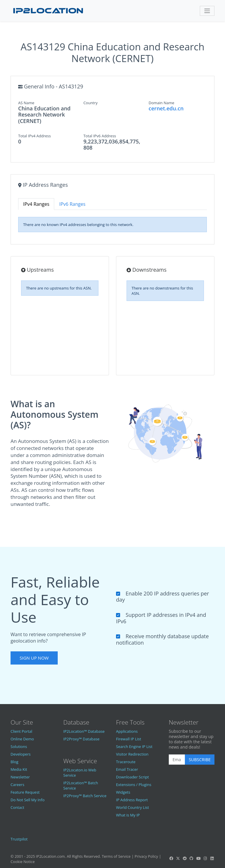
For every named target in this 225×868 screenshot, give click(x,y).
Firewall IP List (129, 739)
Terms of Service (116, 856)
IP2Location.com (51, 856)
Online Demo (22, 739)
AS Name (26, 103)
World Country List (132, 807)
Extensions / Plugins (134, 785)
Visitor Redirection (132, 754)
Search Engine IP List (134, 747)
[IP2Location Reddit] (185, 858)
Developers (21, 754)
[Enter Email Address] (177, 760)
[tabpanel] (112, 225)
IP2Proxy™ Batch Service (85, 796)
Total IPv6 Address (100, 136)
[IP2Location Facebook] (171, 858)
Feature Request (25, 792)
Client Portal (21, 731)
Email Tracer (127, 769)
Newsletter (20, 777)
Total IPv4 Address (34, 136)
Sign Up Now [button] (34, 658)
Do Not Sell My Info (28, 800)
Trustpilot (19, 839)
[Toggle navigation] (207, 11)
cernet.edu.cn (166, 108)
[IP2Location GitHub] (192, 858)
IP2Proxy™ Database (81, 739)
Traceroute (126, 762)
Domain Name (161, 103)
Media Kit (19, 769)
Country (91, 103)
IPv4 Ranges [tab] (36, 204)
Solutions (19, 747)
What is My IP (128, 815)
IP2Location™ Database (84, 731)
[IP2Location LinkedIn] (212, 858)
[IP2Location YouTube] (198, 858)
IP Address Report (132, 800)
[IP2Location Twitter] (178, 858)
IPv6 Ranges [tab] (72, 204)
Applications (127, 731)
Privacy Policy (146, 856)
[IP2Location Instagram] (205, 858)
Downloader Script (132, 777)
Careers (17, 785)
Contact (17, 807)
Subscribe (200, 760)
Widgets (123, 792)
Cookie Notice (23, 862)
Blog (15, 762)
